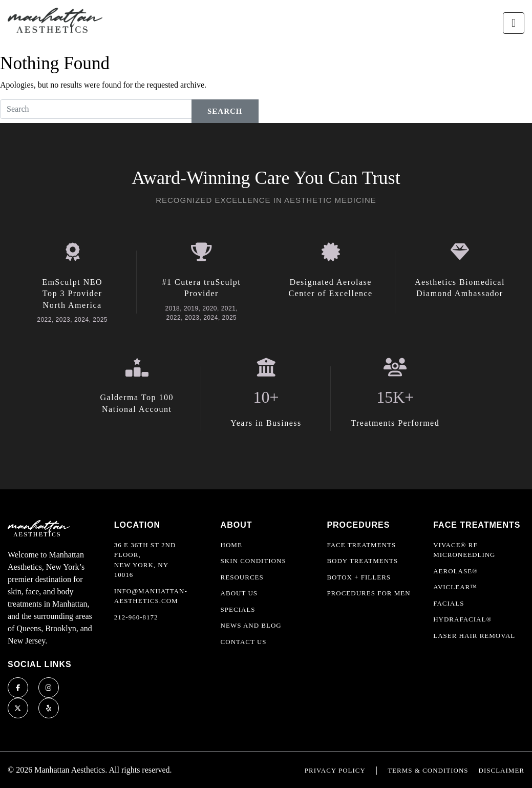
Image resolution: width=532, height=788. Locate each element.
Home (231, 545)
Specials (238, 609)
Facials (449, 603)
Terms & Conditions (428, 770)
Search (225, 111)
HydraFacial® (462, 619)
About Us (239, 593)
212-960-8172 (136, 617)
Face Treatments (361, 545)
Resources (242, 577)
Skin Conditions (253, 561)
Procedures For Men (368, 593)
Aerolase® (455, 571)
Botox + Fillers (359, 577)
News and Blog (251, 625)
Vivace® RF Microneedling (464, 550)
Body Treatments (362, 561)
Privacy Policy (335, 770)
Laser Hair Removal (474, 636)
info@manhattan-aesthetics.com (151, 596)
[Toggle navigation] (514, 23)
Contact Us (244, 642)
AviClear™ (455, 587)
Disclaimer (502, 770)
